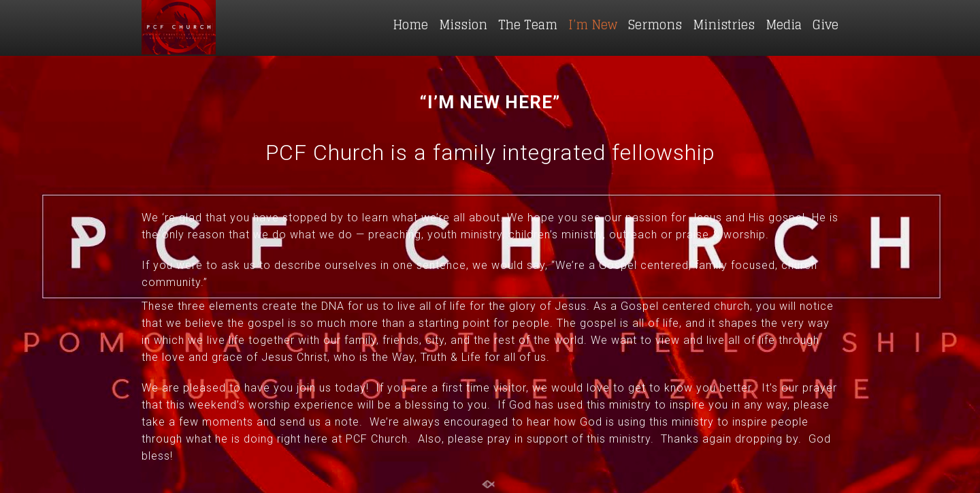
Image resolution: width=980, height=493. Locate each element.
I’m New (593, 25)
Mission (463, 25)
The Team (528, 25)
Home (410, 25)
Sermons (655, 25)
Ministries (724, 25)
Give (826, 25)
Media (784, 25)
